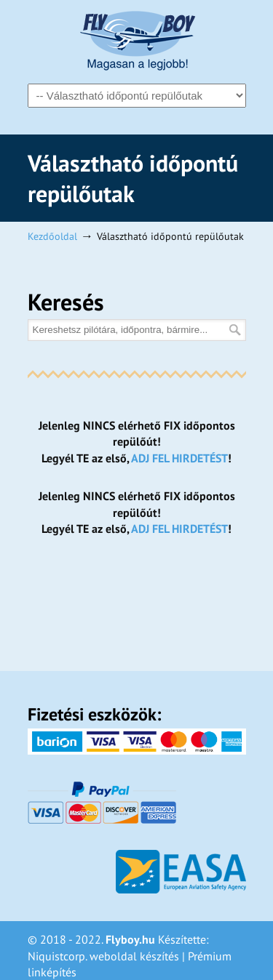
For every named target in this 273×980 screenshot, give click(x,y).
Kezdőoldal (52, 236)
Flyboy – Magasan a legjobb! (137, 41)
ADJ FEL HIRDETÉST (179, 458)
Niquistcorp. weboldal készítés (103, 956)
